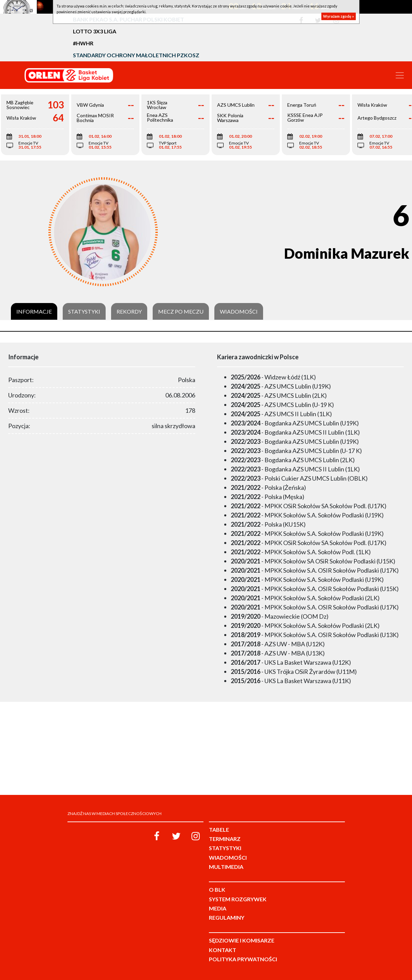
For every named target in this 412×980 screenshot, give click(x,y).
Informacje (34, 312)
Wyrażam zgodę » (339, 16)
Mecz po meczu (181, 312)
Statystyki (84, 312)
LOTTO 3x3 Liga (95, 31)
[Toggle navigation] (400, 75)
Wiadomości (239, 312)
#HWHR (83, 43)
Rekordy (129, 312)
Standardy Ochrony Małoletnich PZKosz (136, 55)
